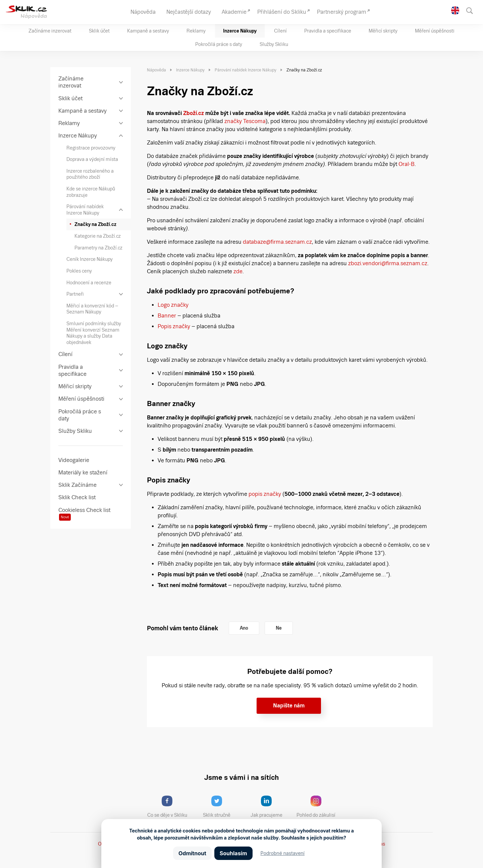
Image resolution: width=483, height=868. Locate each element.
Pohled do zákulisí (318, 807)
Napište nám (289, 706)
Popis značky (174, 326)
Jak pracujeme (271, 807)
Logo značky (173, 305)
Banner (167, 316)
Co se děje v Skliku (169, 807)
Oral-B (406, 164)
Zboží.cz (194, 113)
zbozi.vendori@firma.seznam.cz (388, 263)
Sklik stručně (222, 807)
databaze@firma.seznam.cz (277, 242)
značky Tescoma (244, 121)
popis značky (265, 494)
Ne (279, 628)
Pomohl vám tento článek (182, 628)
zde (238, 271)
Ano (244, 628)
